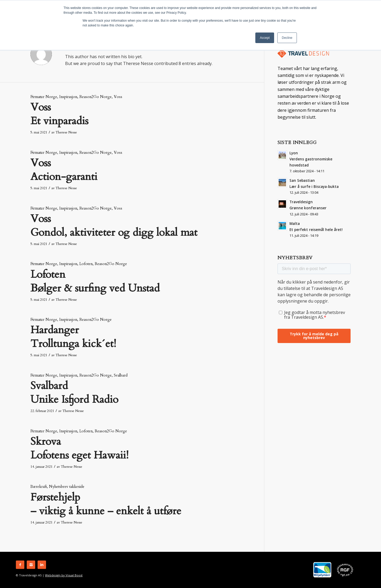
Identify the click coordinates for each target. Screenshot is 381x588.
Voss (118, 97)
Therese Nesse (66, 132)
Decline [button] (287, 38)
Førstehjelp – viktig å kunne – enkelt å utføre (106, 504)
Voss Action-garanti (64, 170)
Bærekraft (39, 487)
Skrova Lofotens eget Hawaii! (80, 448)
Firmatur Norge (44, 97)
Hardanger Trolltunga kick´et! (73, 337)
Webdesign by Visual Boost (64, 575)
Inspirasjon (68, 97)
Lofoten (86, 264)
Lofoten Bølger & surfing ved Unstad (95, 281)
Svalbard (121, 375)
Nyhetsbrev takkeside (67, 487)
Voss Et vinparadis (59, 114)
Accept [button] (265, 38)
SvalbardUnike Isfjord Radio (74, 393)
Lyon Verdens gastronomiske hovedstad (311, 159)
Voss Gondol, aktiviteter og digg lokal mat (114, 226)
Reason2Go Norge (96, 97)
